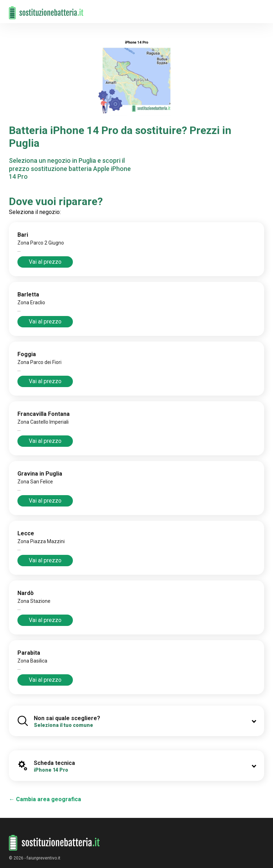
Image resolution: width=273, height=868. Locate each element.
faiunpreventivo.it (44, 858)
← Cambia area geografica (45, 799)
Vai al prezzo (45, 262)
